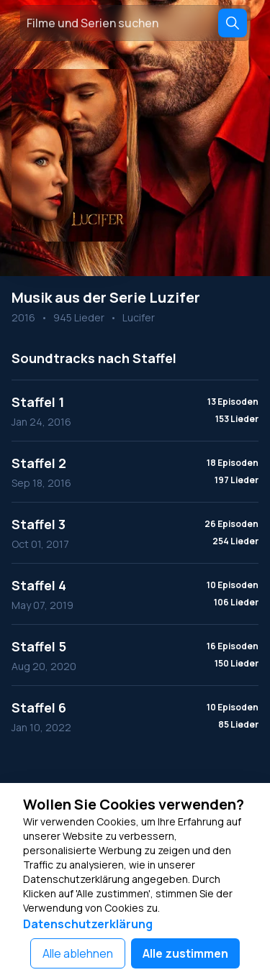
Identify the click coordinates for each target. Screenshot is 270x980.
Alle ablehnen (78, 953)
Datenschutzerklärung (88, 924)
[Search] (233, 23)
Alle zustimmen (185, 953)
